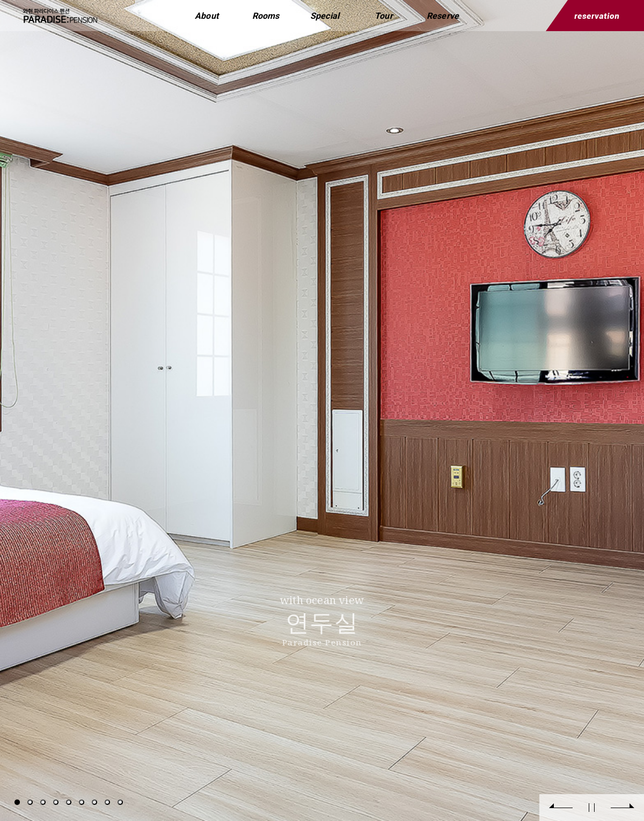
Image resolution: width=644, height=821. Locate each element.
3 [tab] (43, 802)
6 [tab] (82, 802)
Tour (384, 16)
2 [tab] (30, 802)
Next (623, 808)
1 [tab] (17, 802)
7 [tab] (94, 802)
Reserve (443, 16)
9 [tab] (120, 802)
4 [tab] (56, 802)
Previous (561, 808)
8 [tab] (107, 802)
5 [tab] (69, 802)
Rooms (266, 16)
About (207, 16)
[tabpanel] (322, 410)
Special (325, 16)
